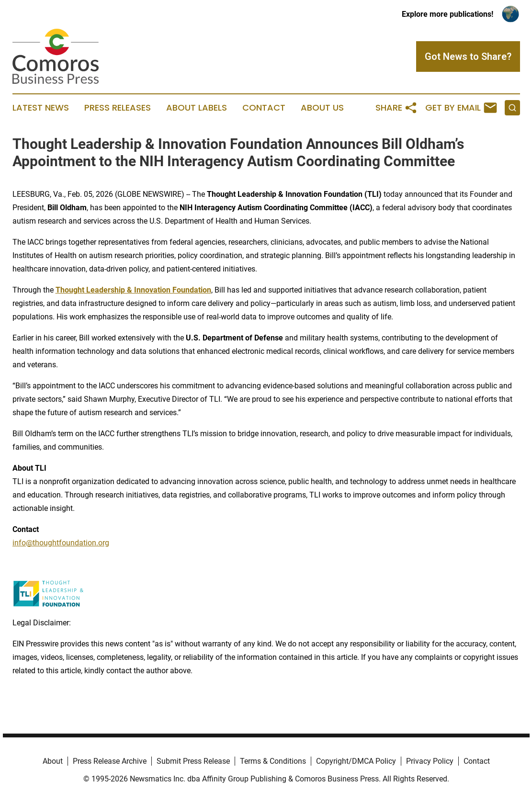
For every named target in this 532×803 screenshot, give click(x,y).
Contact (264, 108)
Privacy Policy (430, 761)
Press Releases (118, 108)
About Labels (197, 108)
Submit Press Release (193, 761)
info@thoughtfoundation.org (61, 543)
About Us (322, 108)
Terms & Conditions (273, 761)
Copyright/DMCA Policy (356, 761)
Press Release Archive (110, 761)
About (53, 761)
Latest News (41, 108)
